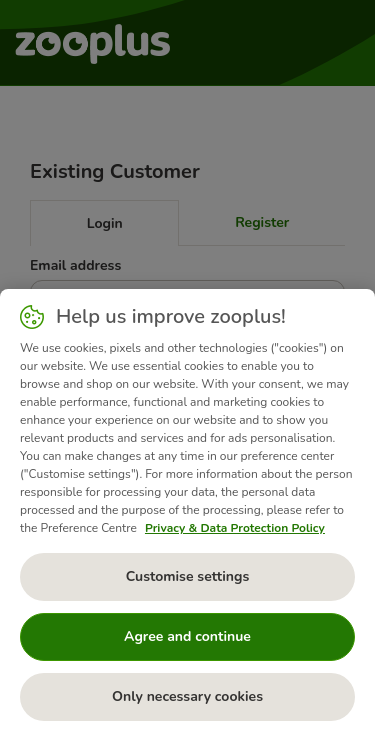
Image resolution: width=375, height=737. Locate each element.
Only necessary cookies (187, 696)
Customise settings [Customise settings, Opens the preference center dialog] (188, 576)
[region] (187, 513)
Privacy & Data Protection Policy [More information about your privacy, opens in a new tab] (235, 528)
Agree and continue (187, 636)
